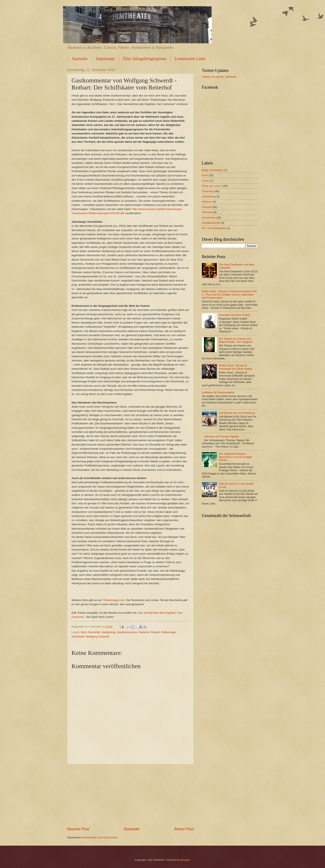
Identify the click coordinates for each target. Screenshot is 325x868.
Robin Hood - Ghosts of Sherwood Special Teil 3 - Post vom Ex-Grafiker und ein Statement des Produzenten (229, 295)
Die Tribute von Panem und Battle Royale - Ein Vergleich (236, 340)
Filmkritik (207, 191)
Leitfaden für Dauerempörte (218, 392)
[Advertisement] (130, 796)
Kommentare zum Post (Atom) (99, 837)
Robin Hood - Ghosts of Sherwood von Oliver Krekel (235, 367)
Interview (207, 212)
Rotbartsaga (169, 632)
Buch (84, 632)
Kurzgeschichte (211, 223)
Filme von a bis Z (212, 186)
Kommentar (209, 218)
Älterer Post (184, 829)
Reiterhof (144, 632)
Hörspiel (207, 207)
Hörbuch (207, 202)
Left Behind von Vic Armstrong (237, 413)
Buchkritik (94, 632)
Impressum (105, 59)
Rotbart (155, 632)
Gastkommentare (127, 632)
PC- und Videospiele (214, 228)
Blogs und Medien (213, 170)
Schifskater (78, 637)
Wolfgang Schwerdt (98, 637)
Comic (206, 181)
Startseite (80, 59)
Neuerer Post (78, 829)
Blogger (185, 860)
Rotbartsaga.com (114, 600)
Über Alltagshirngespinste (144, 59)
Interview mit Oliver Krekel (234, 315)
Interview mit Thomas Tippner (221, 436)
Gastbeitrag (109, 632)
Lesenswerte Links (190, 59)
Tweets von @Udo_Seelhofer (219, 77)
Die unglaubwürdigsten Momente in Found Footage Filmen (235, 457)
